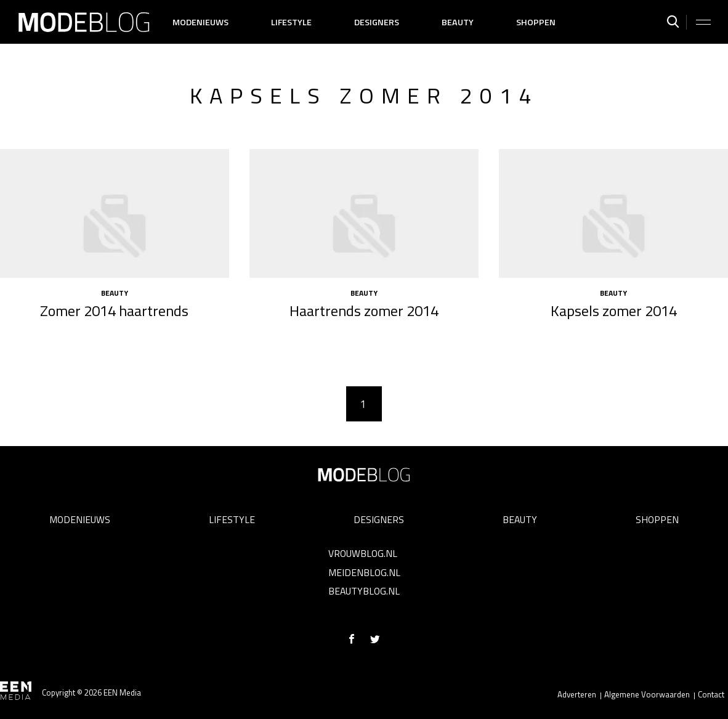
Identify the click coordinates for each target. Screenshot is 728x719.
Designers (377, 22)
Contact (711, 694)
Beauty (458, 22)
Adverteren (577, 694)
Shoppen (536, 22)
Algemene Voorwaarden (647, 694)
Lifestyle (291, 22)
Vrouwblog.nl (363, 553)
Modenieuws (200, 22)
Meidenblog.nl (364, 572)
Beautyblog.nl (364, 591)
